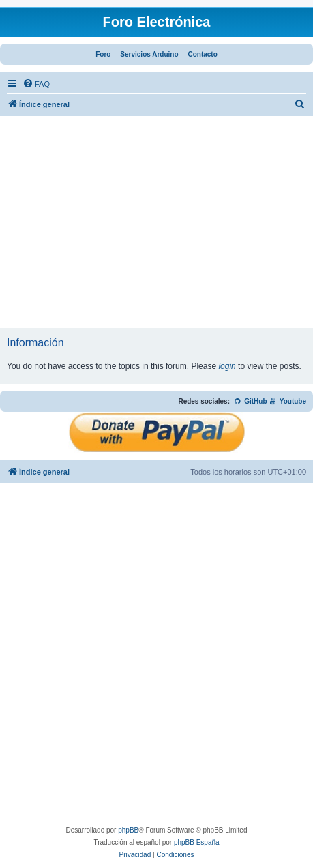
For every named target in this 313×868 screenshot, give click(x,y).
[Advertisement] (156, 226)
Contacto (202, 54)
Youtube (287, 401)
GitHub (251, 401)
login (227, 366)
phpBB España (197, 842)
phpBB (128, 830)
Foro (103, 54)
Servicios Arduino (149, 54)
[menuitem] (36, 84)
